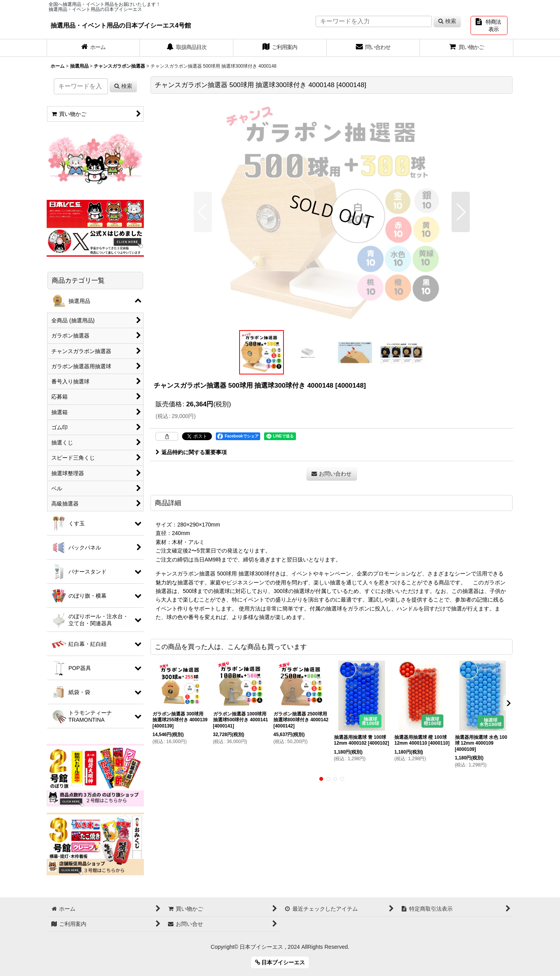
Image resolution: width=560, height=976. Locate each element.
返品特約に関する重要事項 (191, 452)
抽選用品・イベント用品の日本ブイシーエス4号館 (121, 25)
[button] (203, 212)
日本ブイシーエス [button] (280, 962)
